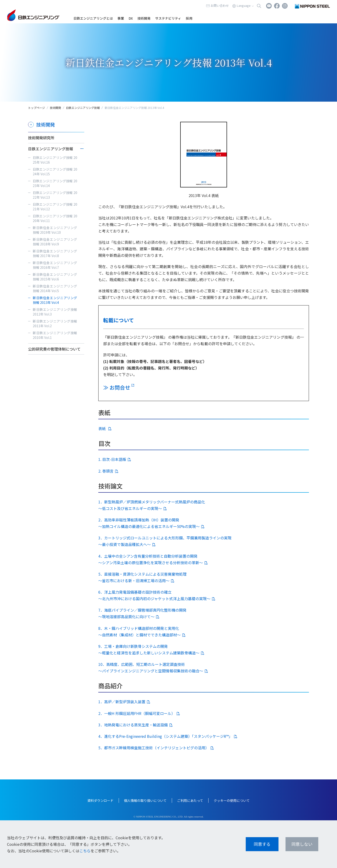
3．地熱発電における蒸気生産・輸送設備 (133, 725)
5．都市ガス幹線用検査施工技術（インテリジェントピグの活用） (154, 748)
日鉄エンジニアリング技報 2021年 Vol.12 (55, 207)
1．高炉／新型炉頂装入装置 (122, 702)
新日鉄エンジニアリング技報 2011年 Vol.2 (55, 323)
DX (131, 18)
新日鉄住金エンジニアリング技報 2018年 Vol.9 (55, 242)
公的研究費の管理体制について (54, 349)
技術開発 (144, 18)
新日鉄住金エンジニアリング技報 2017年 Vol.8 (55, 253)
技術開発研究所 (41, 138)
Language (244, 5)
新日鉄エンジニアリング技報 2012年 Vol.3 (55, 312)
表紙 (103, 428)
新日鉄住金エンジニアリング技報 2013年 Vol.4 (55, 300)
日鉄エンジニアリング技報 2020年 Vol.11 (55, 218)
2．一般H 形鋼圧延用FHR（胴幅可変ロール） (137, 713)
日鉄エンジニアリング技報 (83, 108)
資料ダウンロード (100, 800)
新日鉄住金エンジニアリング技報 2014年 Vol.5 (55, 288)
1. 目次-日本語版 (112, 459)
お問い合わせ (220, 5)
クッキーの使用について (232, 800)
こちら (85, 851)
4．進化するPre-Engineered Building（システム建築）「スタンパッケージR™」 (165, 736)
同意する (262, 844)
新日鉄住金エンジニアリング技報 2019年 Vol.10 (55, 230)
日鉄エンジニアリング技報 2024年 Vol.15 (55, 172)
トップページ (37, 108)
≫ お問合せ (117, 387)
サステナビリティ (168, 18)
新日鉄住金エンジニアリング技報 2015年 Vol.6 (55, 277)
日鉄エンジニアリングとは (93, 18)
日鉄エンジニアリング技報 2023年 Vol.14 (55, 183)
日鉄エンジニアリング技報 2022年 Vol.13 (55, 195)
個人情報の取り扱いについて (145, 800)
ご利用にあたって (190, 800)
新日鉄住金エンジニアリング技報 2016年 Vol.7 (55, 265)
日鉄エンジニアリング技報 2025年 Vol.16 (55, 160)
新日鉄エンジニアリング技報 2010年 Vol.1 (55, 335)
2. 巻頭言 (106, 471)
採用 (189, 18)
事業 (121, 18)
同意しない (302, 844)
